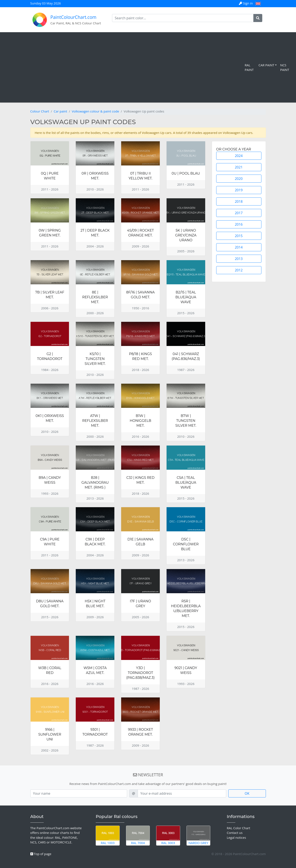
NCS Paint (285, 67)
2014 (239, 247)
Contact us (235, 833)
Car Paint (266, 65)
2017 (239, 213)
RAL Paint (249, 67)
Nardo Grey (199, 835)
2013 (239, 259)
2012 (239, 270)
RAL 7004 (138, 835)
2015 (239, 236)
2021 (239, 167)
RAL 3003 (168, 835)
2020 (239, 179)
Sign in (246, 3)
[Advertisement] (123, 67)
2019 (239, 190)
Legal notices (236, 837)
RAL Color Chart (238, 828)
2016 (239, 224)
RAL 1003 (108, 835)
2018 (239, 201)
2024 (239, 156)
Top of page (41, 854)
